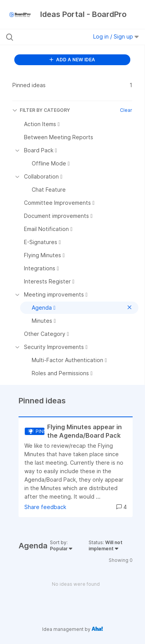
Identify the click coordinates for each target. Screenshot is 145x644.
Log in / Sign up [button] (116, 36)
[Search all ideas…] (46, 37)
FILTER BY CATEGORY (41, 110)
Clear (126, 110)
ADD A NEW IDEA (72, 60)
